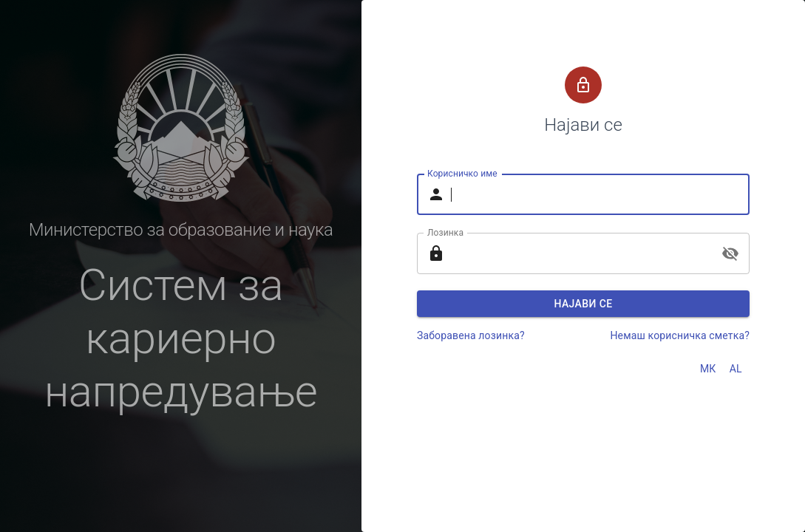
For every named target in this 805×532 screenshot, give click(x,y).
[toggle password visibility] (730, 253)
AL (736, 369)
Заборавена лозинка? (471, 335)
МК (708, 369)
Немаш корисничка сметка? (680, 335)
